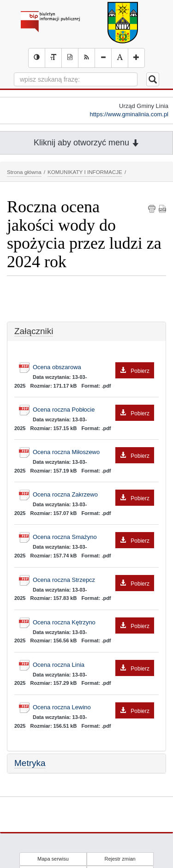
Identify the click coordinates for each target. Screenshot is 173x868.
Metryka (30, 763)
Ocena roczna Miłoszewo (93, 452)
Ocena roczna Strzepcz (93, 580)
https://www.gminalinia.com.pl (129, 114)
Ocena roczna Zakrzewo (93, 495)
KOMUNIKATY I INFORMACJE (85, 172)
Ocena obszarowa (93, 368)
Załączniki (34, 331)
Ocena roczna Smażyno (93, 537)
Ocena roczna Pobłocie (93, 410)
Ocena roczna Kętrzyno (93, 623)
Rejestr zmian (120, 859)
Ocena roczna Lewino (93, 708)
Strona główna (24, 172)
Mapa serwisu (53, 859)
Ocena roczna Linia (93, 665)
